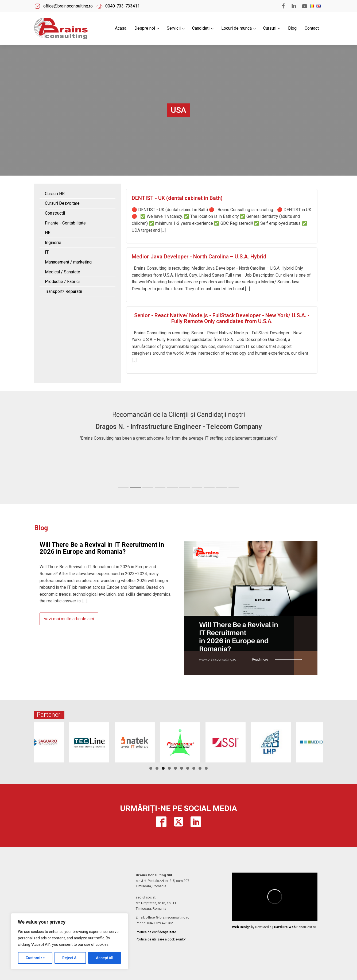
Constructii (55, 213)
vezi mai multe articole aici (69, 619)
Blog (292, 28)
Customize (35, 958)
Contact (312, 28)
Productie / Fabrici (62, 282)
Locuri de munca (236, 28)
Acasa (121, 28)
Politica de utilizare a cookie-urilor (161, 939)
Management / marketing (68, 262)
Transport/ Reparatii (63, 291)
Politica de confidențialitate (156, 932)
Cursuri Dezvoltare (62, 203)
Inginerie (53, 243)
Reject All (70, 958)
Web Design (241, 927)
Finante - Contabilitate (65, 223)
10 (206, 768)
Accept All (105, 958)
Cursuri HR (55, 194)
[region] (69, 941)
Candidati (201, 28)
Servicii (174, 28)
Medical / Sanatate (63, 272)
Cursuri (270, 28)
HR (48, 233)
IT (47, 252)
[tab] (123, 488)
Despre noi (145, 28)
